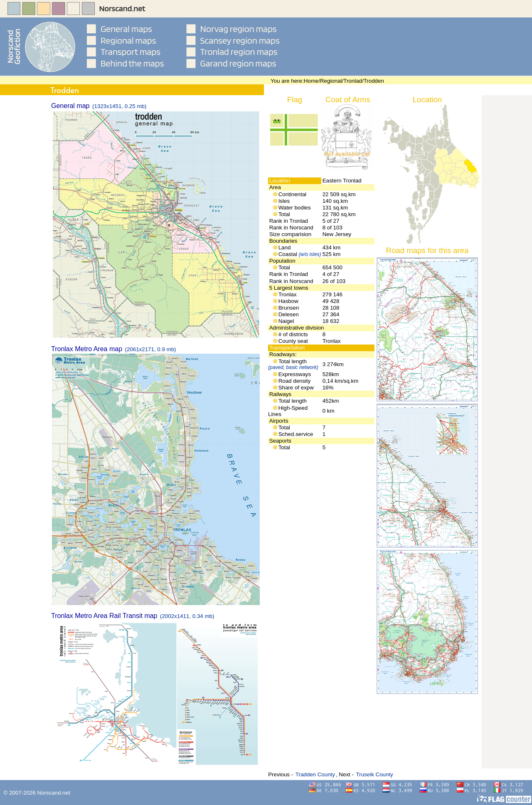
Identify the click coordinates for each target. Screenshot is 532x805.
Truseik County (375, 774)
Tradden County (315, 774)
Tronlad (353, 81)
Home (311, 81)
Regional (331, 81)
